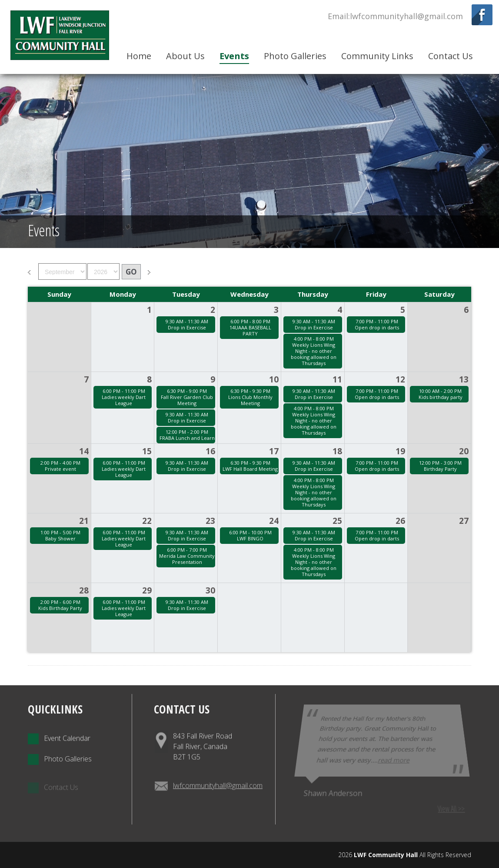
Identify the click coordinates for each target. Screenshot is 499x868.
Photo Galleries (295, 56)
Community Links (377, 56)
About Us (185, 56)
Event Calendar (59, 756)
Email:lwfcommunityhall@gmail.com (395, 16)
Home (139, 56)
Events (234, 56)
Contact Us (451, 56)
